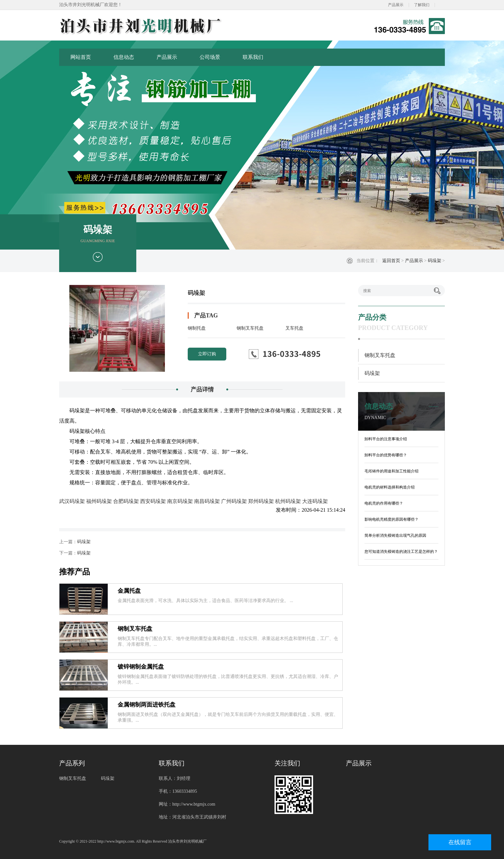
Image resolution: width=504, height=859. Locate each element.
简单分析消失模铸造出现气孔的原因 (395, 535)
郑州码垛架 (261, 501)
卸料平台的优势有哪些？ (386, 455)
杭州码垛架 (288, 501)
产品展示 (396, 5)
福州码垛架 (99, 501)
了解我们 (422, 5)
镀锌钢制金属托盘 (141, 667)
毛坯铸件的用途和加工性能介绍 (392, 471)
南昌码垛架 (207, 501)
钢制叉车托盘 (250, 328)
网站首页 (81, 57)
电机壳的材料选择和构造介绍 (390, 487)
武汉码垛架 (72, 501)
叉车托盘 (294, 328)
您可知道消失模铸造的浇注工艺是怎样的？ (401, 552)
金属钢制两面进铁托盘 (147, 705)
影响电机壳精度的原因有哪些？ (392, 519)
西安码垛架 (153, 501)
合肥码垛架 (126, 501)
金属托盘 (129, 591)
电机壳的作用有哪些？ (384, 503)
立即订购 (207, 354)
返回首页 (391, 261)
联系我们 (253, 57)
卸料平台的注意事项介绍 (386, 439)
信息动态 (124, 57)
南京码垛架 (180, 501)
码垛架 (435, 261)
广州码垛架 (234, 501)
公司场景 (210, 57)
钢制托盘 (197, 328)
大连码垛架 (315, 501)
